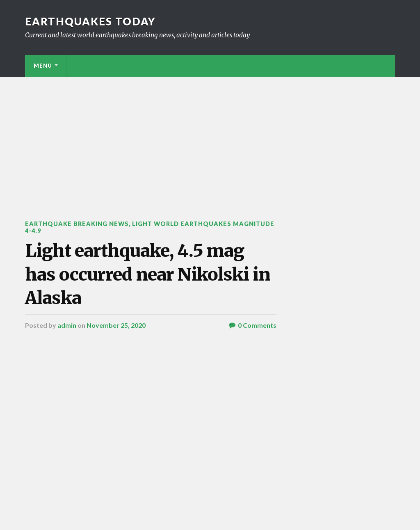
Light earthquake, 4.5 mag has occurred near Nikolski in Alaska (148, 274)
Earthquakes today (90, 21)
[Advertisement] (210, 138)
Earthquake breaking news (77, 224)
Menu (43, 66)
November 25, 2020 (116, 325)
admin (67, 325)
